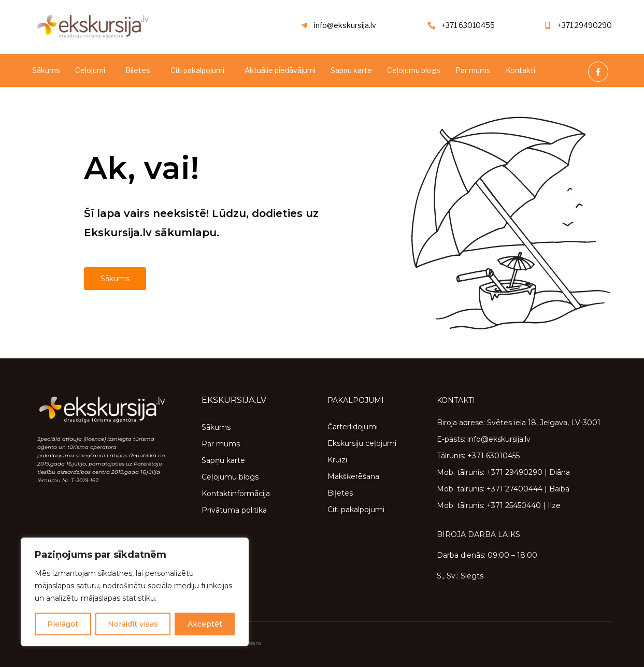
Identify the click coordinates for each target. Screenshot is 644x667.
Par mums (473, 70)
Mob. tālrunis (460, 489)
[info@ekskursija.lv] (304, 25)
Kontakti (520, 70)
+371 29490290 (585, 25)
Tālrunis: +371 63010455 (478, 456)
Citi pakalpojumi (197, 70)
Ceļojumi (90, 70)
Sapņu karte (351, 70)
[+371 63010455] (432, 25)
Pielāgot (63, 624)
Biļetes (138, 70)
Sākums (46, 70)
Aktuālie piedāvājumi (280, 70)
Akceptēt (205, 624)
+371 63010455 (468, 25)
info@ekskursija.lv (345, 25)
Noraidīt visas (133, 624)
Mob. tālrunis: (462, 472)
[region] (135, 592)
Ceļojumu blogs (414, 70)
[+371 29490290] (548, 25)
